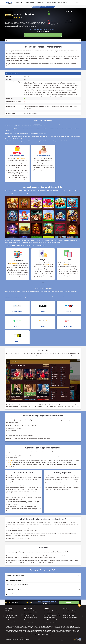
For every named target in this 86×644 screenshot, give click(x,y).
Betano (10, 462)
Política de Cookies (10, 613)
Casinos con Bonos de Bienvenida (52, 615)
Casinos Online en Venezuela (70, 618)
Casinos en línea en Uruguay (70, 613)
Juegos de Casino (51, 3)
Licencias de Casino (10, 622)
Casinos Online (19, 3)
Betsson (10, 461)
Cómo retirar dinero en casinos (51, 613)
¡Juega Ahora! (43, 35)
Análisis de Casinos (37, 7)
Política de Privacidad (10, 618)
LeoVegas (10, 464)
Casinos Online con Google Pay (51, 622)
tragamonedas (13, 264)
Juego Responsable (10, 620)
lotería (66, 264)
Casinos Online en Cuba (68, 615)
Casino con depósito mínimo (50, 611)
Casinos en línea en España (69, 611)
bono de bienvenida (22, 159)
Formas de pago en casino (31, 620)
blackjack (47, 264)
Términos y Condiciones (11, 615)
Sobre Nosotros (9, 611)
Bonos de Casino (29, 3)
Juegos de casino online (30, 615)
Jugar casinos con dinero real (31, 611)
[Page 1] (43, 282)
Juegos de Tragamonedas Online (51, 620)
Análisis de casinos (29, 622)
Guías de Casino (61, 3)
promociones (37, 124)
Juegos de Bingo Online (49, 618)
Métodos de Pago (40, 3)
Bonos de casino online (30, 613)
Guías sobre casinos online (31, 618)
